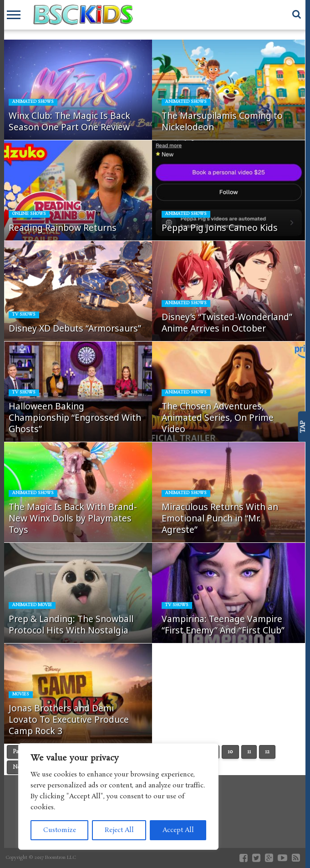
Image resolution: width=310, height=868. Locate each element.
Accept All (178, 830)
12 (267, 752)
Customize (60, 830)
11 (249, 752)
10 (230, 752)
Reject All (119, 830)
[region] (118, 797)
